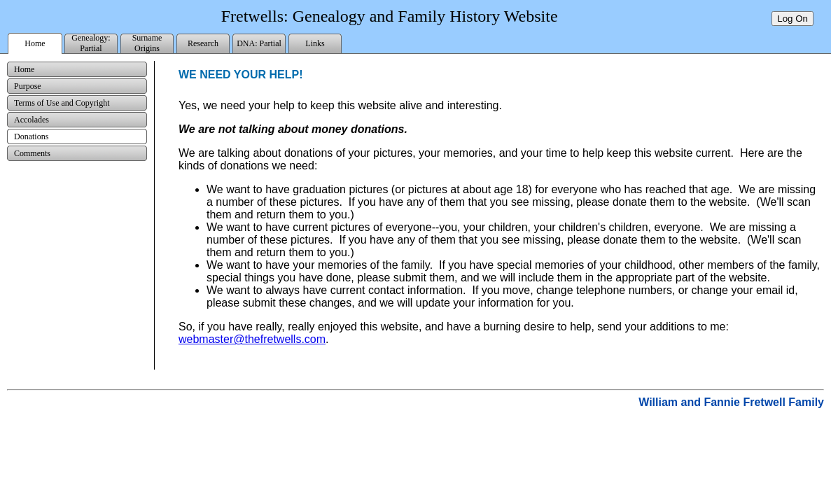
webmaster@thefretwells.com (252, 339)
